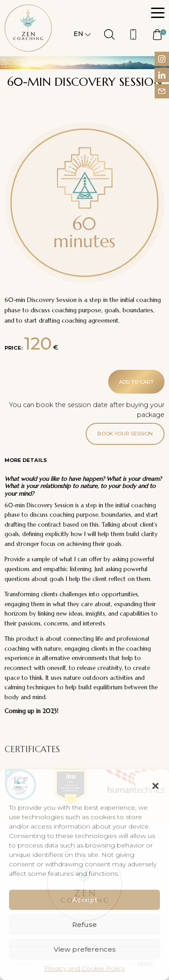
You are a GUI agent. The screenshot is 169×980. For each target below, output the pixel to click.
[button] (155, 785)
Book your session (125, 434)
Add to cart (136, 382)
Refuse (84, 925)
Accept (85, 900)
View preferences (85, 949)
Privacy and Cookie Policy (84, 968)
